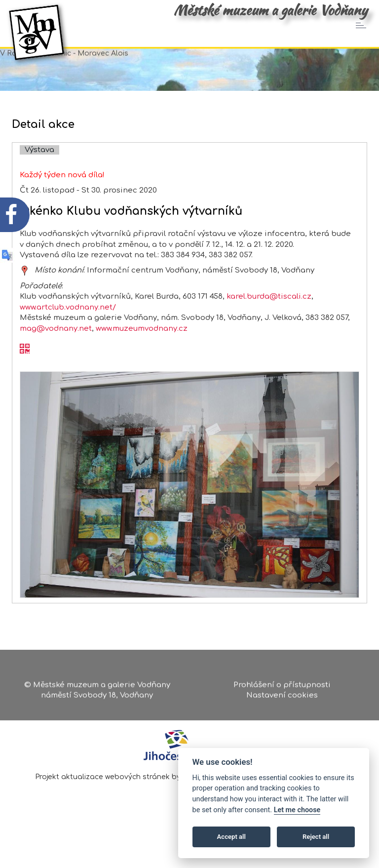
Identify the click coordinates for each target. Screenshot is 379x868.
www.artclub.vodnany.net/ (68, 336)
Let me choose (297, 810)
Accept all (231, 837)
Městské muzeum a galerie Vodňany (270, 10)
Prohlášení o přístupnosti (282, 688)
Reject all (316, 837)
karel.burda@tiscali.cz (269, 326)
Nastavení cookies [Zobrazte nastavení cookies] (282, 699)
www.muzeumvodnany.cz (142, 358)
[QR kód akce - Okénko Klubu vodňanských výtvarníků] (25, 379)
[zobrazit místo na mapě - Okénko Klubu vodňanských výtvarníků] (25, 300)
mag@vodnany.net (56, 358)
